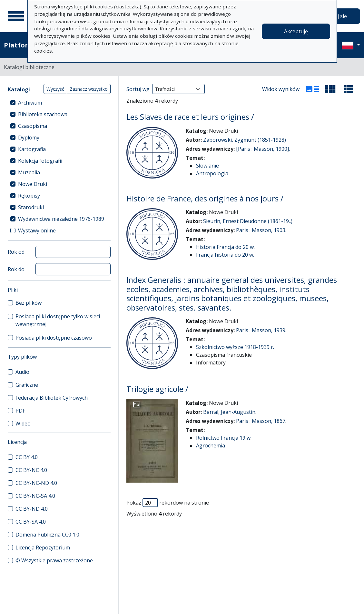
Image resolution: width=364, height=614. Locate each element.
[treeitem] (59, 103)
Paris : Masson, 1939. (261, 330)
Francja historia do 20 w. (225, 255)
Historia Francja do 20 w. (225, 247)
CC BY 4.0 (27, 457)
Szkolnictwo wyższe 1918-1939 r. (235, 347)
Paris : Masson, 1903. (261, 230)
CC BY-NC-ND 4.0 (36, 483)
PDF (20, 411)
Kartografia (32, 149)
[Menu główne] (16, 16)
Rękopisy (29, 196)
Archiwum (30, 103)
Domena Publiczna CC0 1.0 (47, 535)
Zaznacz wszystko (89, 89)
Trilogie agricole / (157, 389)
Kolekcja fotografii (40, 161)
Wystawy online (37, 230)
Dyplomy (29, 138)
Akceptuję (296, 31)
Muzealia (29, 172)
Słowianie (207, 166)
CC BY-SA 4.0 (31, 522)
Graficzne (27, 385)
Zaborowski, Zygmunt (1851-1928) (245, 140)
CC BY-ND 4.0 (32, 509)
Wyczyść (55, 89)
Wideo (23, 424)
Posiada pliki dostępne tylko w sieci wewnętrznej (58, 320)
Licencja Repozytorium (43, 547)
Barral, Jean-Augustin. (230, 412)
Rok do (16, 269)
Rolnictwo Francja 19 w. (224, 438)
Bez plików (29, 303)
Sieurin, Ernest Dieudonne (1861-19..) (248, 221)
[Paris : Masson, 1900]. (263, 149)
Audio (22, 372)
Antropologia (212, 173)
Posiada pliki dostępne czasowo (54, 338)
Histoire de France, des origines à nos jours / (205, 199)
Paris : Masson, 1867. (261, 421)
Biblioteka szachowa (43, 114)
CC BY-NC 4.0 (31, 470)
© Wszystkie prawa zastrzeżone (54, 560)
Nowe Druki (33, 184)
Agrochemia (211, 445)
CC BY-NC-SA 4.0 (35, 496)
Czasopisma (33, 126)
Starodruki (31, 207)
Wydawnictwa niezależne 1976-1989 (61, 219)
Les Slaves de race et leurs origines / (190, 117)
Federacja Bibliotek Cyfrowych (52, 398)
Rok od (16, 252)
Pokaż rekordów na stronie (168, 503)
